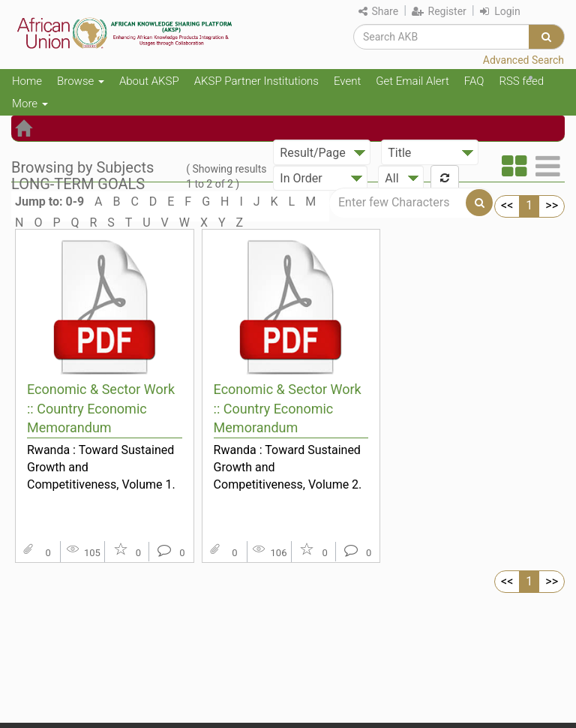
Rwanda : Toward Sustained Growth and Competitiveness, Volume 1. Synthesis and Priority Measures (101, 467)
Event (347, 81)
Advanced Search (523, 60)
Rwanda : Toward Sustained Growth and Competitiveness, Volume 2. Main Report (288, 467)
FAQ (474, 81)
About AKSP (149, 81)
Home (27, 81)
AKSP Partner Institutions (256, 81)
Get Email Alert (412, 81)
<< (507, 205)
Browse (81, 81)
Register (439, 11)
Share (378, 11)
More (30, 104)
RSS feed (521, 81)
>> (552, 205)
